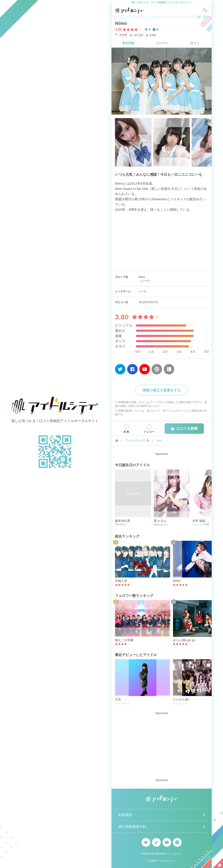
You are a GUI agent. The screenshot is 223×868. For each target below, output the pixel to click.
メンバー (162, 43)
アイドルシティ (166, 861)
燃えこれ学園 (124, 640)
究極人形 (121, 581)
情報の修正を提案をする (162, 390)
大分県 (121, 35)
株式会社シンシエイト (169, 854)
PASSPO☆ (121, 524)
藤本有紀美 (123, 521)
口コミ (195, 43)
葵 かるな (160, 521)
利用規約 (125, 815)
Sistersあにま (161, 524)
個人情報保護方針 (132, 827)
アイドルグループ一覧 (137, 441)
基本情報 (128, 43)
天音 (118, 699)
